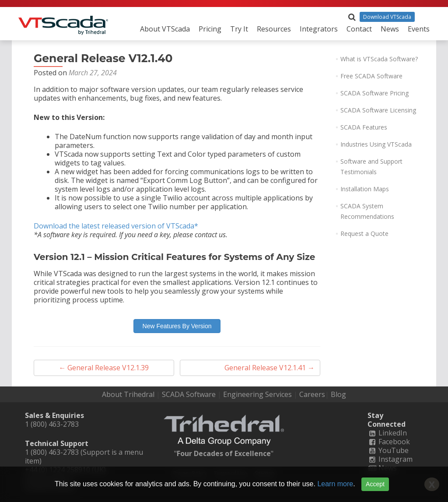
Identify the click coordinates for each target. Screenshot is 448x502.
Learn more (335, 484)
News (390, 29)
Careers (312, 394)
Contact (359, 29)
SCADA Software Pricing (374, 93)
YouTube (388, 450)
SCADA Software (189, 394)
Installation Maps (365, 189)
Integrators (319, 29)
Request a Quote (364, 233)
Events (419, 29)
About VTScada (165, 29)
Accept (375, 484)
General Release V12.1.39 (104, 368)
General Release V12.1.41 (269, 368)
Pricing (210, 29)
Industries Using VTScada (376, 144)
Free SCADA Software (371, 76)
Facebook (389, 442)
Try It (239, 29)
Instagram (390, 459)
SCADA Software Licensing (378, 110)
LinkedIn (387, 433)
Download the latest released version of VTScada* (116, 226)
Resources (274, 29)
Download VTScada (387, 17)
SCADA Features (364, 127)
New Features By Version (177, 326)
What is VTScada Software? (379, 59)
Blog (338, 394)
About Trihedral (128, 394)
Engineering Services (257, 394)
